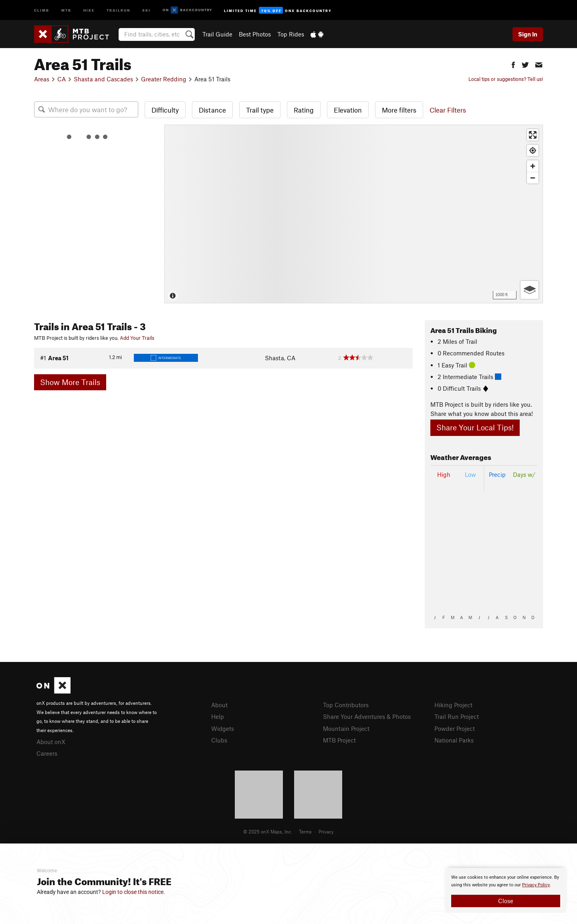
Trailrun (118, 10)
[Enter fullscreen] (533, 135)
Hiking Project (453, 705)
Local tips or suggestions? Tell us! (506, 79)
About (219, 705)
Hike (89, 10)
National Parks (454, 740)
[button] (513, 64)
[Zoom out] (533, 178)
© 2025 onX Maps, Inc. (268, 831)
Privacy (326, 831)
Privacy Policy (536, 885)
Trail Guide (217, 34)
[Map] (354, 214)
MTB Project (339, 740)
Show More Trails (70, 382)
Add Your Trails (137, 338)
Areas (42, 79)
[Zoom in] (533, 166)
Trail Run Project (457, 716)
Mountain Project (346, 728)
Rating (304, 110)
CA (62, 79)
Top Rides (291, 34)
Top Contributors (346, 705)
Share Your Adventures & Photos (367, 716)
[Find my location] (533, 150)
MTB (66, 10)
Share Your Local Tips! (475, 427)
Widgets (223, 728)
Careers (47, 753)
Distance (212, 110)
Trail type (260, 110)
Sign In (528, 34)
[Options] (530, 290)
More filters (399, 110)
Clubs (219, 740)
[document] (506, 890)
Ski (146, 10)
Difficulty (165, 110)
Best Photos (255, 34)
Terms (305, 831)
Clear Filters (448, 110)
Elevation (348, 110)
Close (506, 901)
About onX (51, 742)
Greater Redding (164, 79)
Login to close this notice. (134, 892)
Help (218, 716)
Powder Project (455, 728)
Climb (42, 10)
